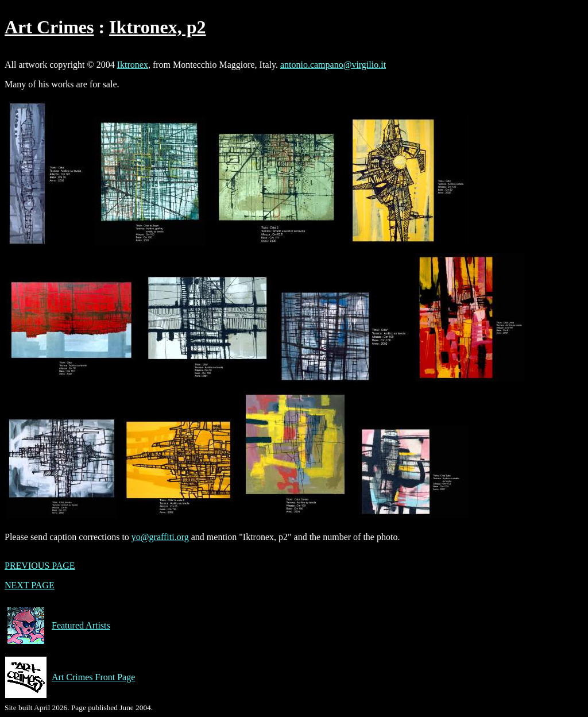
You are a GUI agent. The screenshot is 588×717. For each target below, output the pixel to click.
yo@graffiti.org (160, 537)
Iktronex (133, 65)
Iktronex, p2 (157, 27)
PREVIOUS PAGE (40, 566)
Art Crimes (49, 27)
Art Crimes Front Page (70, 677)
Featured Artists (57, 626)
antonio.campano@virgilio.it (333, 65)
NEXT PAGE (30, 585)
